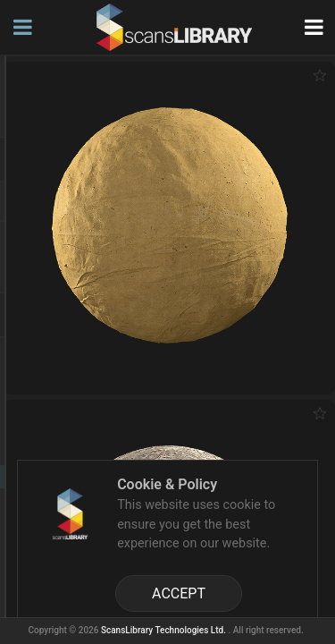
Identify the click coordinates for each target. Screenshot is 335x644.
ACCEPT (179, 593)
